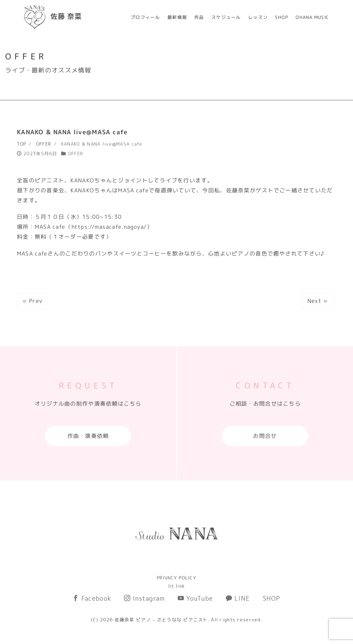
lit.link (176, 586)
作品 (199, 17)
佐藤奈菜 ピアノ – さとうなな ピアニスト (161, 620)
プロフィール (145, 17)
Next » (318, 301)
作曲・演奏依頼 (88, 436)
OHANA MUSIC (312, 17)
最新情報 (177, 17)
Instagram (144, 598)
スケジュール (226, 17)
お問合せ (265, 436)
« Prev (33, 301)
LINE (238, 598)
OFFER (76, 154)
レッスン (258, 17)
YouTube (195, 598)
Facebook (92, 598)
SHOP (282, 17)
